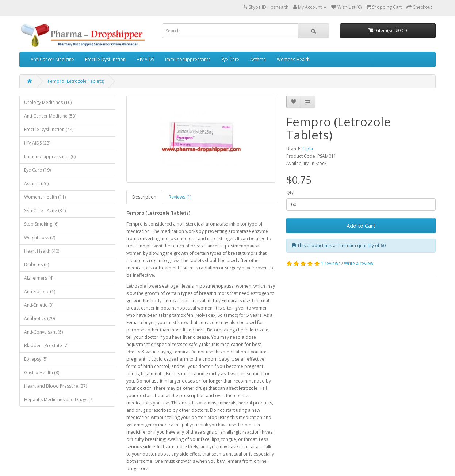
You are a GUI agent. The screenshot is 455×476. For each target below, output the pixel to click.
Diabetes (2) (37, 264)
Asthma (258, 59)
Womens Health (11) (45, 197)
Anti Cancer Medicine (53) (50, 116)
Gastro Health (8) (42, 373)
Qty (290, 193)
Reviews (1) (180, 197)
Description (144, 197)
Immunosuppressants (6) (50, 156)
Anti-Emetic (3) (39, 305)
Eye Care (230, 59)
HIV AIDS (145, 59)
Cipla (308, 149)
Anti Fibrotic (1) (40, 291)
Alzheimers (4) (39, 278)
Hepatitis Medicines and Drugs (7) (59, 400)
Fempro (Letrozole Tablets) (76, 81)
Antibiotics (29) (39, 318)
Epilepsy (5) (36, 359)
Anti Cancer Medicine (52, 59)
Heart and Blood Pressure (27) (56, 386)
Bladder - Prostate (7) (46, 346)
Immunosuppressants (188, 59)
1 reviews (331, 263)
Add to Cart (361, 226)
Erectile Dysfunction (105, 59)
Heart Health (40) (42, 251)
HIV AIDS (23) (37, 143)
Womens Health (293, 59)
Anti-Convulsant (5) (43, 332)
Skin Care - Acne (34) (45, 210)
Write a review (359, 263)
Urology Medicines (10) (48, 102)
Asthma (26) (36, 183)
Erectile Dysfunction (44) (49, 129)
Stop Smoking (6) (41, 224)
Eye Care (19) (37, 170)
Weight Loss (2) (40, 237)
